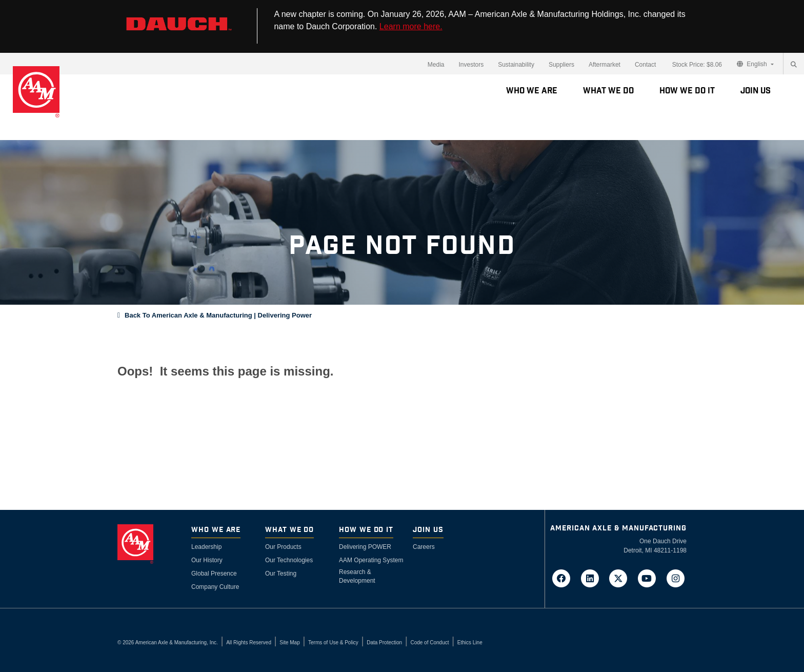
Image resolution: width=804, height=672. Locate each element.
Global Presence (214, 574)
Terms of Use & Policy (333, 643)
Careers (424, 547)
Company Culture (215, 587)
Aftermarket (605, 65)
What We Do (608, 91)
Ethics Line (470, 643)
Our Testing (281, 574)
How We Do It (687, 91)
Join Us (756, 91)
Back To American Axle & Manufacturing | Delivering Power (218, 315)
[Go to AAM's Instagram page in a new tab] (675, 578)
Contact (645, 65)
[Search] (794, 65)
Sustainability (516, 65)
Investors (471, 65)
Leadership (206, 547)
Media (436, 65)
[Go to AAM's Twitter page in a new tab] (621, 578)
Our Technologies (289, 560)
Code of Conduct (429, 643)
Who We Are (532, 91)
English (753, 64)
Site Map (289, 643)
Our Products (283, 547)
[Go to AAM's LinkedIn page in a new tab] (593, 578)
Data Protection (384, 643)
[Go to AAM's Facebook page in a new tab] (565, 578)
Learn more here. (411, 26)
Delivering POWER (365, 547)
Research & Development (357, 576)
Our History (207, 560)
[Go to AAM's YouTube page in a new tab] (650, 578)
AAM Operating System (371, 560)
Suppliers (561, 65)
